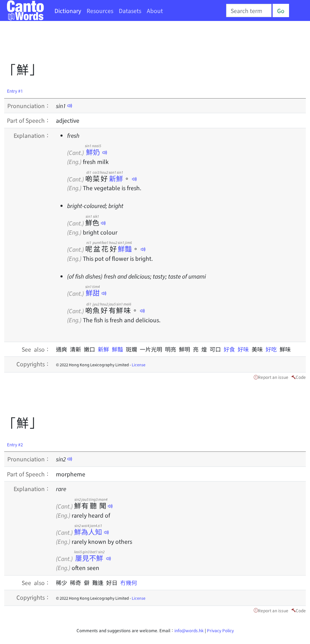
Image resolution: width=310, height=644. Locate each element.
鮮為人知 (88, 532)
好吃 (273, 349)
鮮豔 (125, 249)
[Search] (249, 10)
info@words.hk (189, 630)
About (155, 10)
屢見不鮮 (89, 558)
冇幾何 (129, 583)
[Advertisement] (131, 44)
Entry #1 (15, 91)
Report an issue (273, 377)
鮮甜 (92, 293)
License (139, 364)
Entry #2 (15, 444)
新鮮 (116, 178)
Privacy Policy (220, 630)
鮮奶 (93, 152)
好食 (231, 349)
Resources (100, 10)
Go (281, 10)
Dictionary (68, 10)
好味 (245, 349)
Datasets (130, 10)
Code (301, 377)
